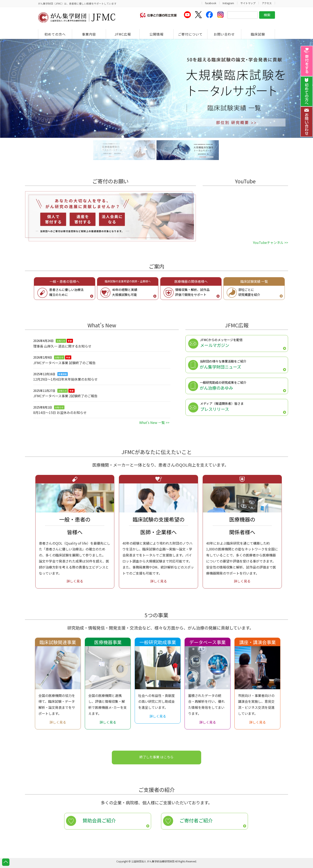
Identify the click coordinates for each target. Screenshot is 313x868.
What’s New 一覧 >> (154, 422)
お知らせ (61, 341)
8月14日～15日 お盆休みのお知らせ (60, 412)
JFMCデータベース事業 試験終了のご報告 (64, 363)
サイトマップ (248, 3)
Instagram (228, 3)
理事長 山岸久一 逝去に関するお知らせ (62, 346)
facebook (211, 3)
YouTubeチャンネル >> (270, 242)
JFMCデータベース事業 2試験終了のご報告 (65, 396)
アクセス (267, 3)
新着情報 (63, 374)
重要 (70, 341)
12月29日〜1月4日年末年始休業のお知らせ (65, 379)
